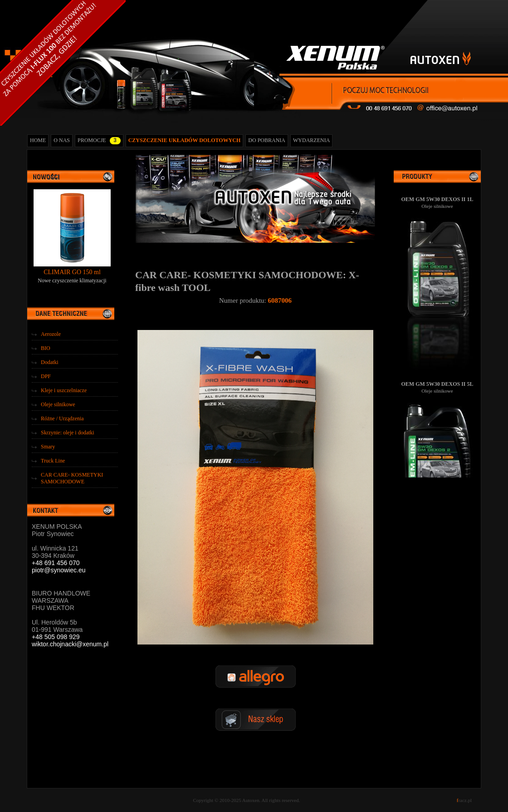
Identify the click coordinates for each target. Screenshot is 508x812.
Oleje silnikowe (58, 404)
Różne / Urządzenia (62, 418)
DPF (46, 376)
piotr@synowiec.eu (59, 570)
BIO (46, 348)
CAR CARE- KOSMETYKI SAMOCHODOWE (72, 478)
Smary (48, 447)
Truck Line (53, 461)
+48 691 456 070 (56, 563)
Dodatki (50, 362)
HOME (38, 140)
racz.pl (464, 800)
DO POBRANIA (267, 140)
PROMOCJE (99, 141)
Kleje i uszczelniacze (64, 390)
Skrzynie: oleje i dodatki (68, 433)
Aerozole (51, 334)
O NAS (62, 140)
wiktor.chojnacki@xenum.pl (70, 644)
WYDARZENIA (311, 140)
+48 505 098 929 (56, 637)
